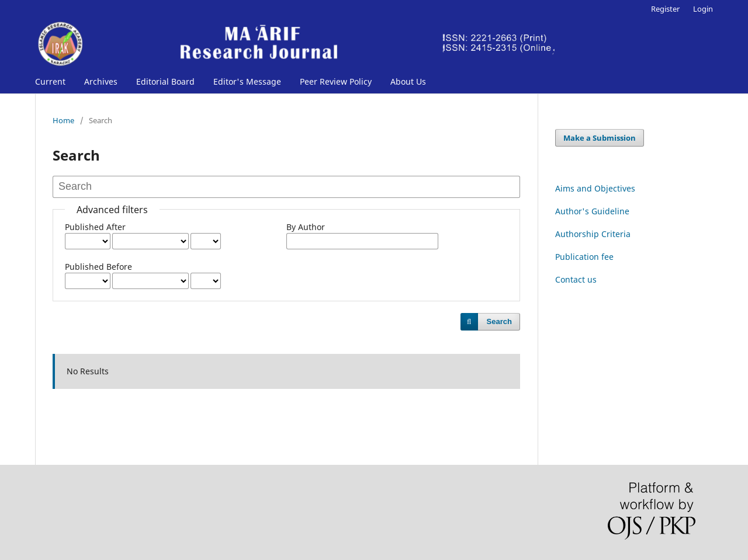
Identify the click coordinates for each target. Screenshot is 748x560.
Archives (101, 81)
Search (499, 321)
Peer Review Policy (336, 81)
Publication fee (584, 257)
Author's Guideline (592, 211)
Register (665, 9)
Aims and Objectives (595, 188)
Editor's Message (247, 81)
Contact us (576, 279)
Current (50, 81)
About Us (408, 81)
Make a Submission (600, 138)
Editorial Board (165, 81)
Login (703, 9)
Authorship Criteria (593, 234)
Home (63, 120)
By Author (306, 227)
